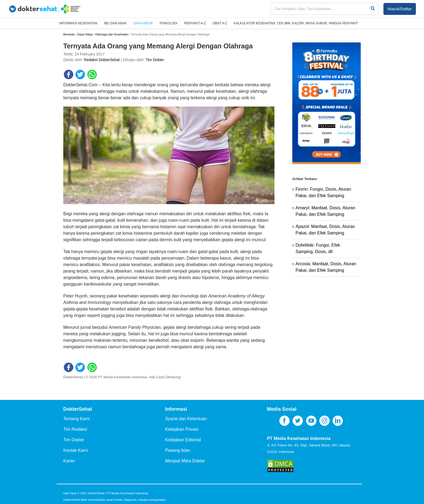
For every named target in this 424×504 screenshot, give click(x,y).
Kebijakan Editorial (183, 440)
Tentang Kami (77, 419)
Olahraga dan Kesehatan (112, 34)
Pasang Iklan (178, 450)
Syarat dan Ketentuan (186, 419)
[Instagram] (324, 421)
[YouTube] (311, 421)
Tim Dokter (155, 60)
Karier (69, 461)
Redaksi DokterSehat (102, 60)
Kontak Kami (76, 450)
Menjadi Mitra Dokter (185, 461)
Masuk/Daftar (400, 9)
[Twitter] (298, 421)
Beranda (69, 34)
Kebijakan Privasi (182, 429)
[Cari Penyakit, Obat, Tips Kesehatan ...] (320, 9)
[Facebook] (284, 421)
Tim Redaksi (75, 429)
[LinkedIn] (338, 421)
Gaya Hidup (85, 34)
